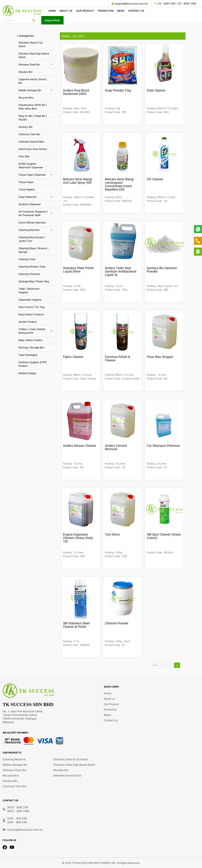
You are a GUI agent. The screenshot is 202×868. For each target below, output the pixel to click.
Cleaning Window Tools (32, 267)
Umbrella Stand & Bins (31, 142)
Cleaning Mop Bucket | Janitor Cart (32, 239)
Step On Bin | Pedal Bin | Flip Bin (33, 118)
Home (52, 11)
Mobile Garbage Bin (30, 90)
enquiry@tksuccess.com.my (131, 4)
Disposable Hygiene (30, 300)
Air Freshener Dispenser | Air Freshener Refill (33, 213)
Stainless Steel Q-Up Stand (31, 44)
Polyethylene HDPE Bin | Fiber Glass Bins (33, 107)
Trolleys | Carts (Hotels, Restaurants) (32, 331)
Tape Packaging (28, 355)
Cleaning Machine (29, 230)
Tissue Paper (26, 182)
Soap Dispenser (28, 197)
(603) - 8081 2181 (18, 807)
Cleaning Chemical (29, 274)
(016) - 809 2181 (17, 822)
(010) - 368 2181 (17, 818)
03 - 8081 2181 (167, 4)
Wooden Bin (25, 72)
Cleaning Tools (27, 259)
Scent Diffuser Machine (32, 222)
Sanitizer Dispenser (30, 204)
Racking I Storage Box (31, 347)
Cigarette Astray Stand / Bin (33, 81)
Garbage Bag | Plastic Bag (34, 281)
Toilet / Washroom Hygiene (29, 290)
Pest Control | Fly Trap (32, 307)
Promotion (106, 11)
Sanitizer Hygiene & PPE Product (33, 364)
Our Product (85, 11)
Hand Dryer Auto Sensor (33, 149)
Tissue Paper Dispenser (32, 175)
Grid (81, 36)
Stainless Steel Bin (29, 64)
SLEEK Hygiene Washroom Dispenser (31, 165)
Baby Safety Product (31, 340)
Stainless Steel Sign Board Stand (34, 55)
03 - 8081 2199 (187, 4)
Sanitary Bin (25, 127)
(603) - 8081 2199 (18, 811)
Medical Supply (27, 373)
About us (66, 11)
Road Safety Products (31, 314)
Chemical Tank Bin (29, 134)
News (121, 11)
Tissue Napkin (27, 189)
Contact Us (136, 11)
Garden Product (28, 322)
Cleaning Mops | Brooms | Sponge (33, 250)
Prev (155, 665)
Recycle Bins (26, 98)
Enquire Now (52, 20)
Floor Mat (24, 156)
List (74, 36)
